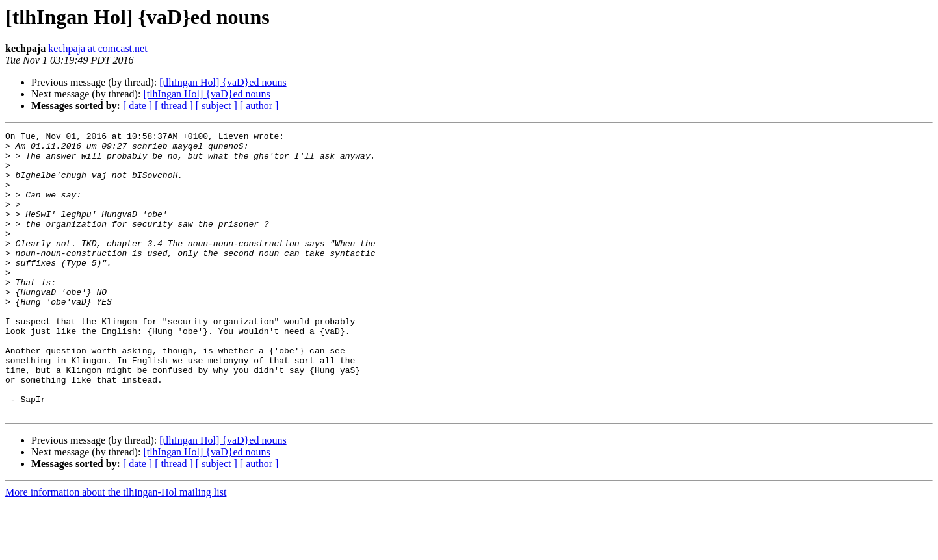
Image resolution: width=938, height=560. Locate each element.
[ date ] (137, 106)
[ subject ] (216, 106)
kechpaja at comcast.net (98, 48)
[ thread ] (174, 106)
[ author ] (259, 106)
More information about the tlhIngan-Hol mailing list (116, 549)
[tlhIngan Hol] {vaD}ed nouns (223, 82)
